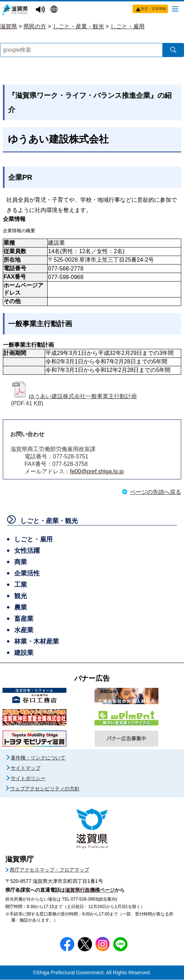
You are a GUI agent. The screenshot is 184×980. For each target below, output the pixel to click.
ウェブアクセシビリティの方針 (45, 789)
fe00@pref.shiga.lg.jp (97, 472)
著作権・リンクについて (38, 758)
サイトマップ (26, 768)
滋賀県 (9, 26)
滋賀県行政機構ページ (90, 890)
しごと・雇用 (128, 26)
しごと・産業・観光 (79, 26)
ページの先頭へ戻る (156, 492)
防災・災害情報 (153, 9)
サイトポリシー (28, 779)
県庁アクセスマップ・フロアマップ (49, 870)
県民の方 (35, 26)
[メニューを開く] (175, 9)
